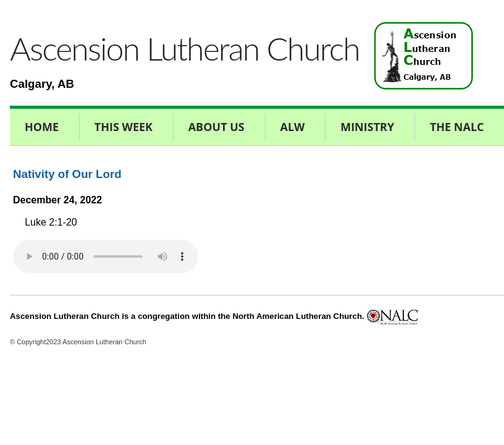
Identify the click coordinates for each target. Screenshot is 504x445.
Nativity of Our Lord (67, 174)
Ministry (367, 127)
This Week (124, 127)
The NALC (457, 127)
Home (42, 127)
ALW (292, 127)
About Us (216, 127)
